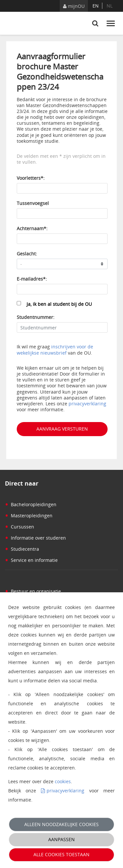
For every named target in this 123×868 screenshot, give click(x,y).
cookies (63, 781)
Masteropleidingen (29, 516)
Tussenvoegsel (33, 203)
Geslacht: (27, 254)
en (96, 6)
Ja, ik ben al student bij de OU (59, 304)
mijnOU (74, 6)
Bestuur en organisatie (33, 591)
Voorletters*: (31, 178)
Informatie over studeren (35, 538)
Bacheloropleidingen (31, 504)
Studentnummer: (36, 317)
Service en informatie (31, 560)
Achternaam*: (32, 228)
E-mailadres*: (32, 279)
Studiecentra (22, 549)
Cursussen (20, 527)
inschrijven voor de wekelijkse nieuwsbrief (55, 350)
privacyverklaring (87, 404)
